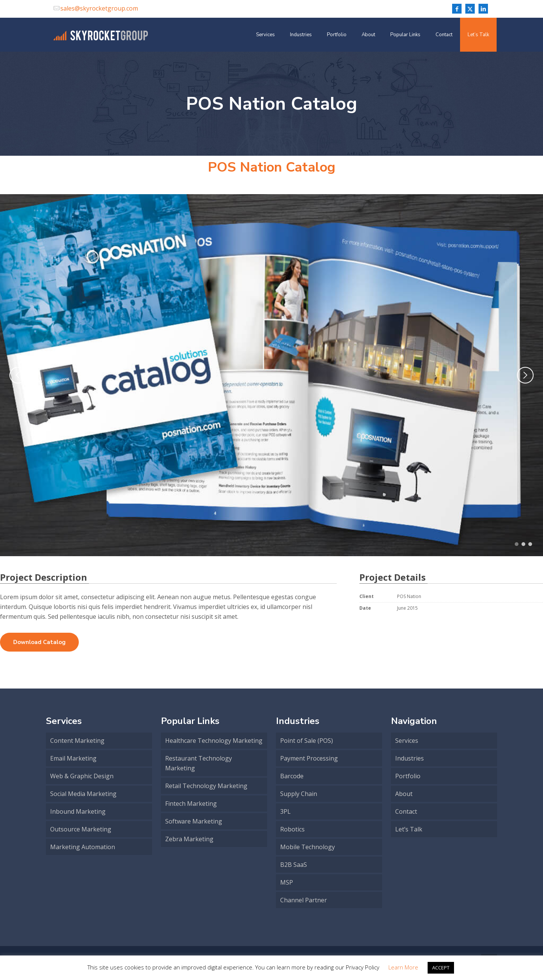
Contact (406, 811)
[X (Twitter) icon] (470, 9)
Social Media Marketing (83, 794)
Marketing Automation (83, 847)
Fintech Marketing (191, 804)
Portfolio (408, 776)
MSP (287, 882)
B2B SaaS (294, 865)
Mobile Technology (308, 847)
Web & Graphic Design (82, 776)
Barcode (292, 776)
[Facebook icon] (457, 9)
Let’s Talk (409, 829)
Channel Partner (304, 900)
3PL (285, 811)
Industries (410, 758)
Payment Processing (309, 758)
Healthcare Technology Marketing (214, 741)
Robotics (292, 829)
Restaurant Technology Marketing (199, 763)
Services (407, 741)
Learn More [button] (403, 967)
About (404, 794)
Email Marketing (73, 758)
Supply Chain (299, 794)
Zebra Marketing (189, 839)
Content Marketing (77, 741)
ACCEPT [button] (441, 968)
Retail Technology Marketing (206, 786)
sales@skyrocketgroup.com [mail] (99, 8)
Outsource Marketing (81, 829)
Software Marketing (194, 821)
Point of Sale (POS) (307, 741)
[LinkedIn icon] (483, 9)
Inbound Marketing (78, 811)
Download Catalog (39, 642)
